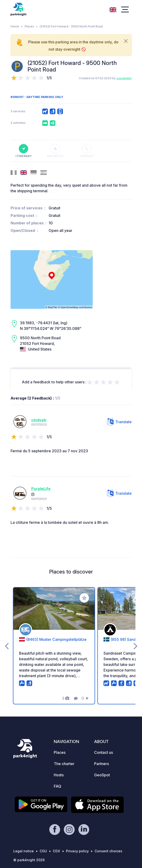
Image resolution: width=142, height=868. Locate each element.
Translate (119, 422)
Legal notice (24, 851)
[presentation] (7, 646)
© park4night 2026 (29, 860)
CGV (56, 851)
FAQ (58, 786)
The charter (64, 764)
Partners (102, 764)
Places (29, 26)
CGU (43, 851)
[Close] (126, 41)
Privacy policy (77, 851)
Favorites (55, 151)
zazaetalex (124, 78)
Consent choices (108, 851)
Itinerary (24, 151)
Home (15, 26)
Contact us (104, 752)
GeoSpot (102, 775)
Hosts (59, 775)
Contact (87, 151)
